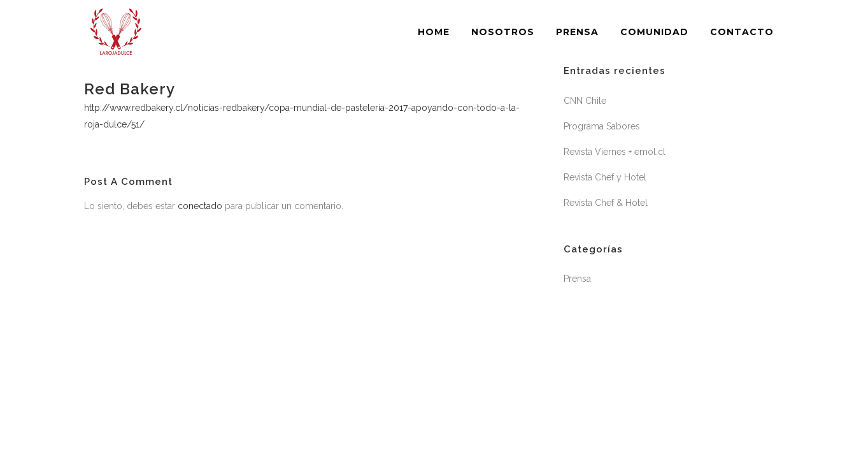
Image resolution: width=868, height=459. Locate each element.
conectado (200, 206)
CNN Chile (585, 101)
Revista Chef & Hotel (606, 203)
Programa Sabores (602, 126)
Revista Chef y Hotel (605, 177)
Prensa (577, 279)
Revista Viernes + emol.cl (615, 152)
